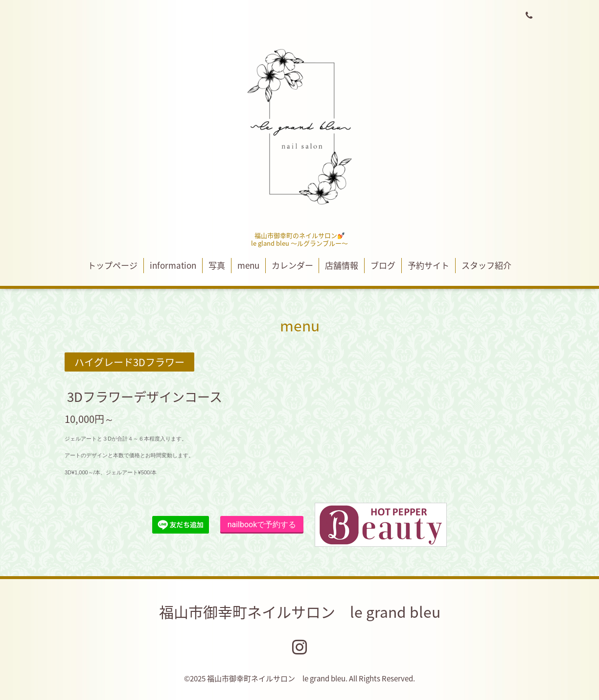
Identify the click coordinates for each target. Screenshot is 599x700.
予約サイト (428, 265)
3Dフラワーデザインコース (145, 396)
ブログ (383, 265)
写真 (217, 265)
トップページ (113, 265)
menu (248, 265)
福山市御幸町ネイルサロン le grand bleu (300, 612)
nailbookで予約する (262, 525)
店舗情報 (342, 265)
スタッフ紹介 (486, 265)
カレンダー (292, 265)
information (173, 265)
